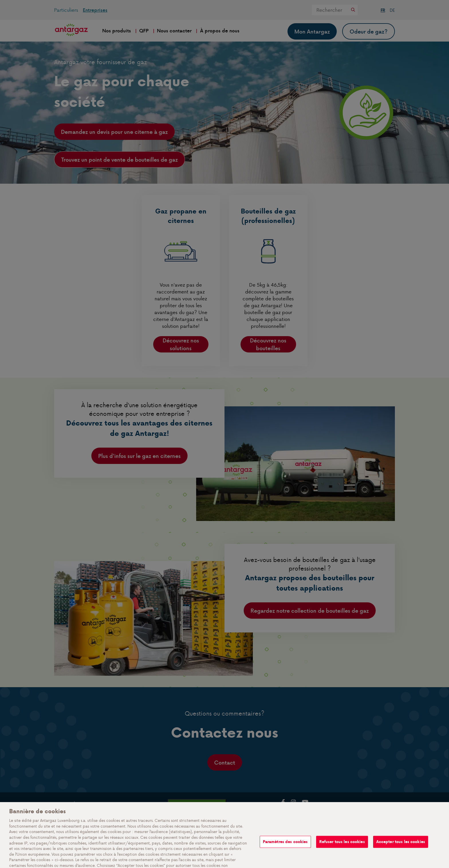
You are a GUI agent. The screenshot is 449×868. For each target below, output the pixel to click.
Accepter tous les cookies (401, 853)
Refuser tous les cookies (342, 853)
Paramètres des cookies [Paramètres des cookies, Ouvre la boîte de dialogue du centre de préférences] (285, 853)
